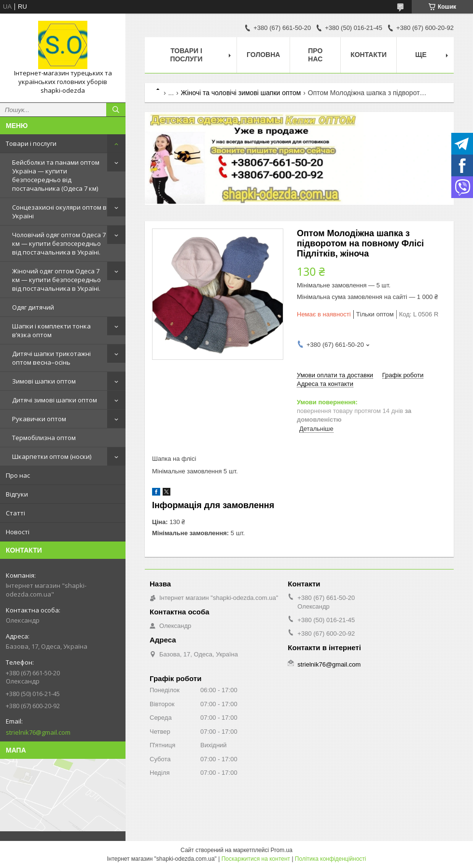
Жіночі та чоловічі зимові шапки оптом (241, 93)
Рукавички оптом (39, 419)
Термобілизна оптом (44, 438)
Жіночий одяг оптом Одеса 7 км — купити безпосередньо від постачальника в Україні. (56, 280)
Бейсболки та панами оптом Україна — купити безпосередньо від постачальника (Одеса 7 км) (56, 175)
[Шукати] (116, 110)
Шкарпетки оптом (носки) (52, 456)
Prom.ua (282, 850)
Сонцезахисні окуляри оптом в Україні (59, 212)
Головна (263, 55)
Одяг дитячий (33, 307)
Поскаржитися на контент (256, 859)
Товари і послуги (31, 143)
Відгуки (17, 494)
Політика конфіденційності (331, 859)
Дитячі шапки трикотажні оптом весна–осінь (51, 358)
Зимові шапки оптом (44, 381)
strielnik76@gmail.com (38, 732)
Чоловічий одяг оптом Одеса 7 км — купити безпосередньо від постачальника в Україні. (59, 243)
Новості (18, 532)
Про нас (18, 475)
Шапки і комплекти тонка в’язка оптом (51, 330)
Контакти (369, 55)
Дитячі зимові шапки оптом (55, 400)
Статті (15, 513)
